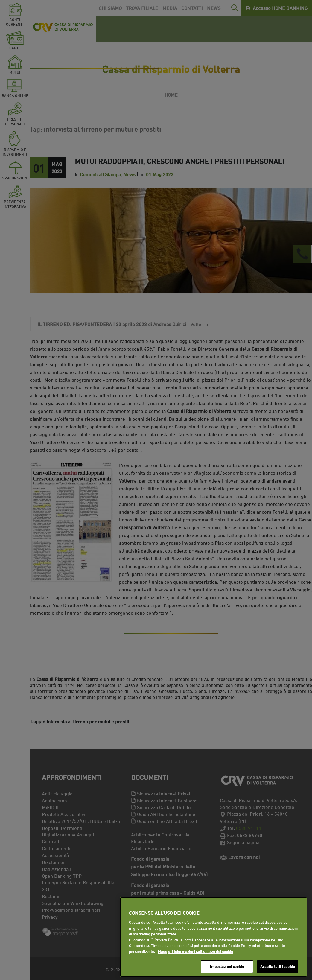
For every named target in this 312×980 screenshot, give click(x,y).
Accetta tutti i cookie (278, 966)
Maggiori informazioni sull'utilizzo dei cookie (195, 951)
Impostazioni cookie (227, 966)
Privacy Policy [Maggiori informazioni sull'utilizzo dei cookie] (166, 940)
